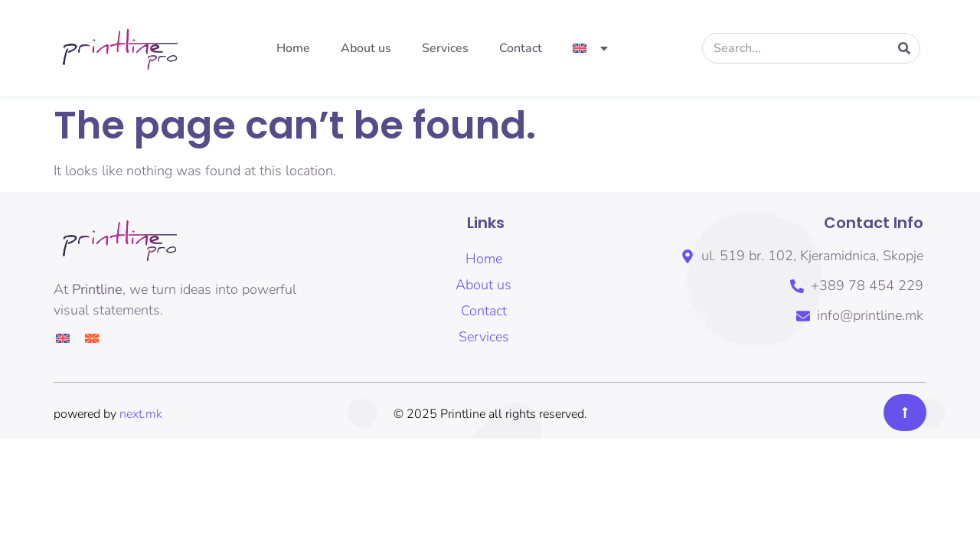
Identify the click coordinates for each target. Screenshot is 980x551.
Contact (521, 48)
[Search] (904, 48)
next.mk (141, 414)
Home (293, 48)
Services (445, 48)
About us (366, 48)
